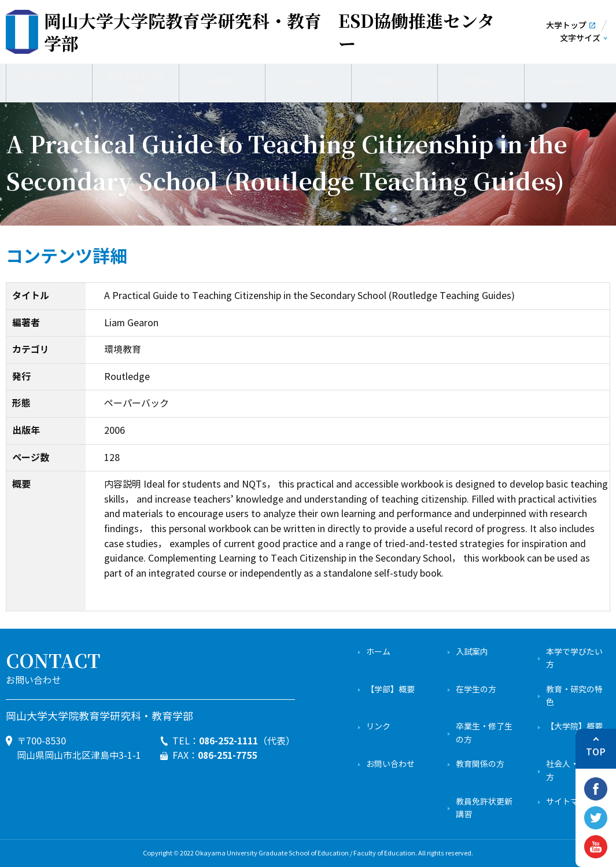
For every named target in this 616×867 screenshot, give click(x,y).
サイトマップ (570, 802)
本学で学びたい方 (574, 658)
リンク (378, 727)
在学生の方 (476, 690)
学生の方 (481, 81)
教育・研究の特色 (574, 696)
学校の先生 (394, 81)
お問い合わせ (390, 764)
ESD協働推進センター (269, 32)
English (567, 81)
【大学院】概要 (574, 727)
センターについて (49, 81)
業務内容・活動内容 (135, 81)
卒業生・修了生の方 (484, 733)
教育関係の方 (480, 764)
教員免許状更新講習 (484, 808)
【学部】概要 (390, 690)
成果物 (222, 81)
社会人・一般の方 (574, 771)
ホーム (378, 652)
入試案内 (472, 652)
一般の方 (308, 81)
